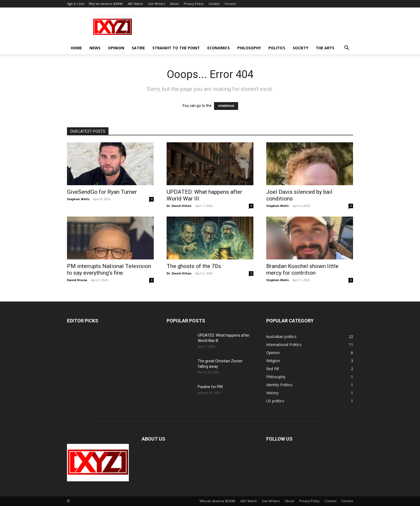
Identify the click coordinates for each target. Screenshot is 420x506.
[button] (347, 48)
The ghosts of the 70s (194, 266)
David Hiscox (77, 280)
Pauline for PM (210, 387)
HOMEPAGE (226, 106)
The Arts (325, 48)
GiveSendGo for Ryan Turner (102, 192)
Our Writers (157, 4)
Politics (277, 48)
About (174, 4)
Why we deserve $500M (106, 4)
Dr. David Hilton (179, 206)
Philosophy (249, 48)
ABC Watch (135, 4)
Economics (219, 48)
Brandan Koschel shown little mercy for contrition (302, 269)
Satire (138, 48)
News (95, 48)
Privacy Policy (194, 4)
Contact (214, 4)
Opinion (116, 48)
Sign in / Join (76, 4)
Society (301, 48)
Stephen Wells (78, 199)
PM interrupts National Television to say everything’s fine (109, 269)
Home (76, 48)
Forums (230, 4)
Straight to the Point (176, 48)
